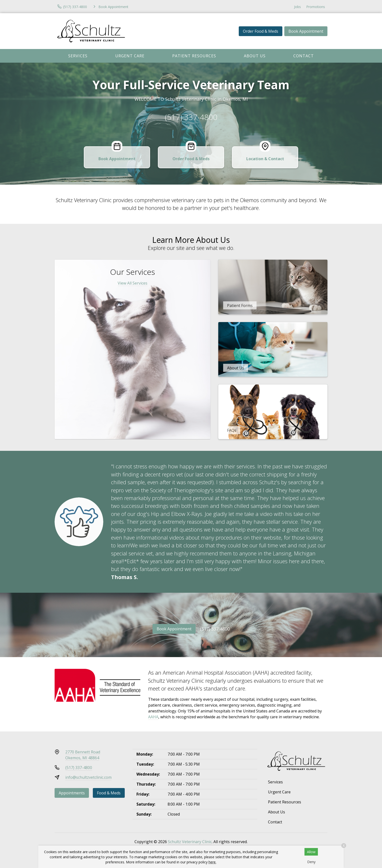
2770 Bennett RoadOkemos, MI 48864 (83, 755)
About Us (255, 56)
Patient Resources (194, 56)
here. (212, 862)
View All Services (133, 283)
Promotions (316, 7)
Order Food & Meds (261, 31)
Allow (311, 852)
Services (78, 56)
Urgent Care (130, 56)
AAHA (153, 717)
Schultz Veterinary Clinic (190, 842)
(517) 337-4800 (191, 117)
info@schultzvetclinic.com (88, 777)
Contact (304, 56)
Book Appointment (306, 31)
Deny (311, 862)
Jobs (297, 7)
